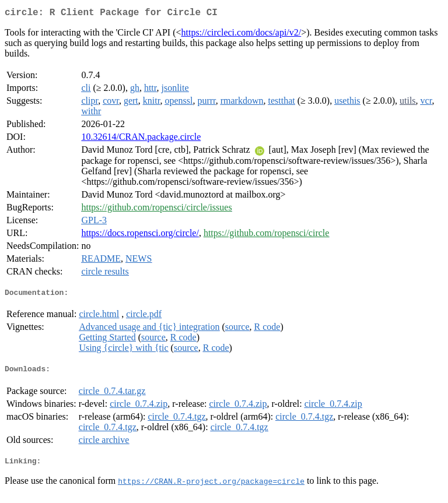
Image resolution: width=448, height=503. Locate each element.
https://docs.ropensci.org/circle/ (140, 235)
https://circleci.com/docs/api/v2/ (242, 35)
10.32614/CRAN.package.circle (141, 139)
